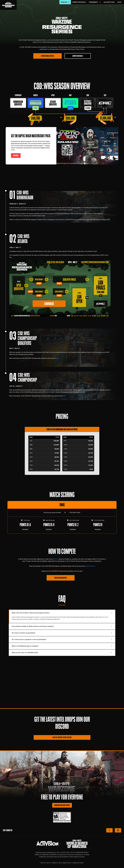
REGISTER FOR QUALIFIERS (61, 578)
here (57, 358)
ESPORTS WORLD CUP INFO (47, 56)
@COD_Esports (90, 566)
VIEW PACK (16, 155)
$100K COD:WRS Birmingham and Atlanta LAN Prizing (62, 429)
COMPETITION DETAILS (78, 56)
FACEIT (56, 559)
